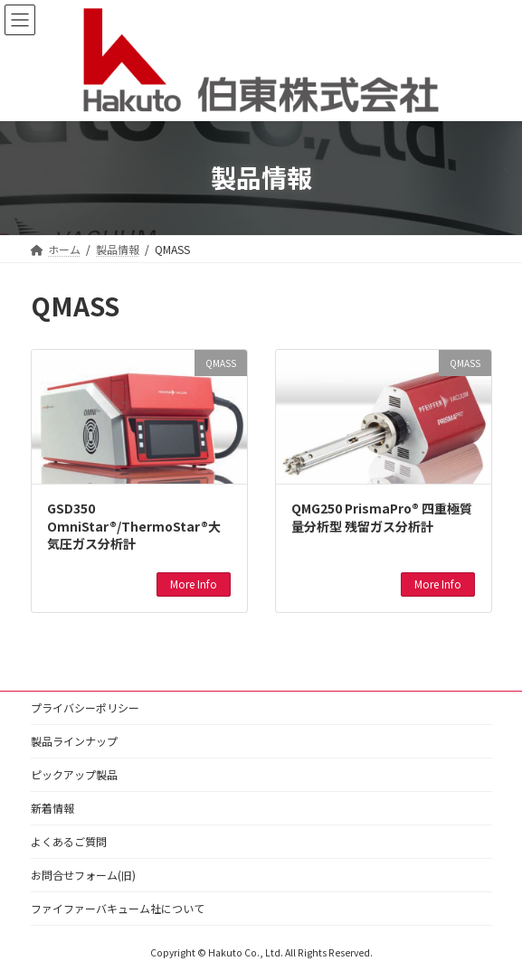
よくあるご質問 (69, 841)
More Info (194, 584)
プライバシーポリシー (85, 707)
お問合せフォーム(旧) (83, 875)
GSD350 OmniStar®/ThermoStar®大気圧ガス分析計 (134, 526)
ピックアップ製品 (74, 774)
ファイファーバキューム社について (118, 908)
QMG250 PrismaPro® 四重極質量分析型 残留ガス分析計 (382, 517)
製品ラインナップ (74, 741)
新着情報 (52, 808)
